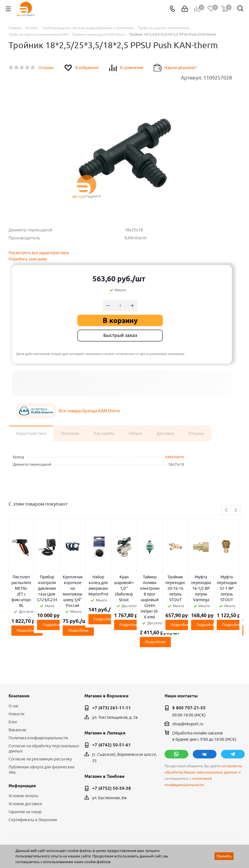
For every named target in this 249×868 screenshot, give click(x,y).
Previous (227, 510)
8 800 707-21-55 (189, 668)
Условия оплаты (24, 756)
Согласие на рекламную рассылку (40, 719)
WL (48, 843)
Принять (224, 856)
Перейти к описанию (28, 259)
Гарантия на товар (25, 772)
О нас (14, 666)
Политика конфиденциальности (38, 698)
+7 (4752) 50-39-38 (112, 748)
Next (236, 510)
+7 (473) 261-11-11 (112, 668)
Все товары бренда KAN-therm (89, 411)
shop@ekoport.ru (188, 684)
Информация (22, 746)
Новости (16, 674)
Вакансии (17, 690)
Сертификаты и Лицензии (33, 780)
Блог (13, 682)
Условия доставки (25, 764)
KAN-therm (175, 457)
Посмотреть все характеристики (39, 253)
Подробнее (47, 607)
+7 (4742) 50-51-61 (112, 705)
